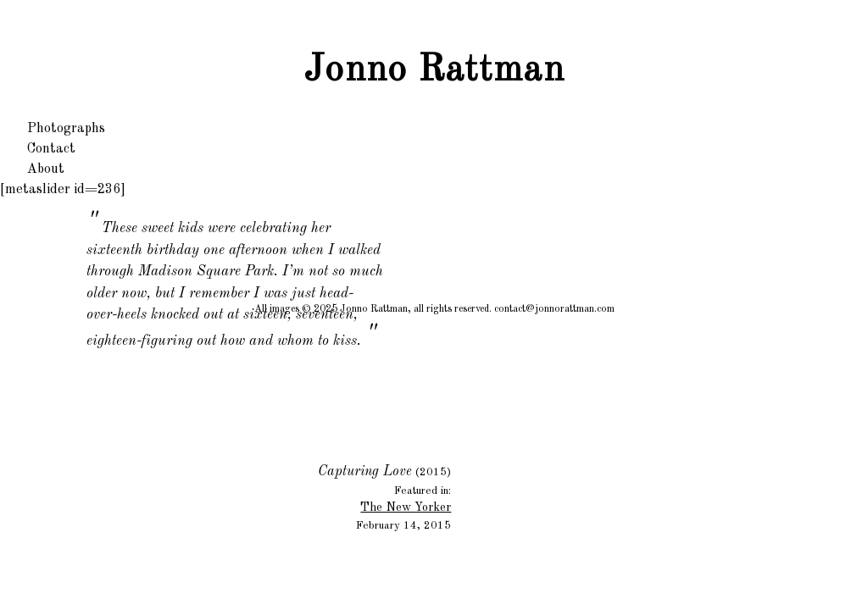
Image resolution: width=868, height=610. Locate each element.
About (46, 169)
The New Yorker (406, 507)
